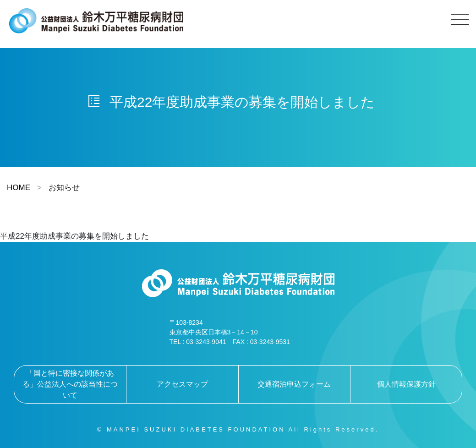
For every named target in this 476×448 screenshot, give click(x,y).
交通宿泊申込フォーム (294, 384)
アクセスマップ (182, 384)
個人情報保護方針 (406, 384)
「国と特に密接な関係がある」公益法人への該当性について (70, 384)
